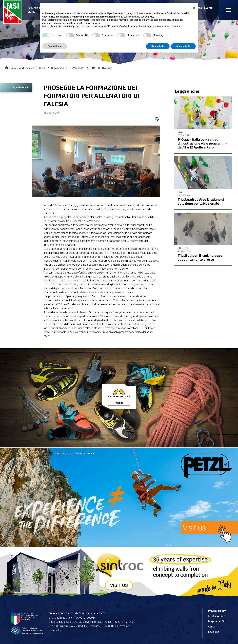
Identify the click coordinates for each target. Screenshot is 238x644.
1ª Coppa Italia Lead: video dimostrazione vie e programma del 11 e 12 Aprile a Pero (202, 143)
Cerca (212, 626)
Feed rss (214, 632)
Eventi (208, 8)
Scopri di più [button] (55, 46)
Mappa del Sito (218, 621)
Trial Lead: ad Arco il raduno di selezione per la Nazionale (201, 201)
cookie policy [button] (147, 17)
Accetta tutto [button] (183, 46)
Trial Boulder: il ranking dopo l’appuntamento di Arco (200, 257)
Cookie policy (217, 616)
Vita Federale (20, 88)
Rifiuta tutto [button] (158, 46)
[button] (194, 8)
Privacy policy (217, 611)
